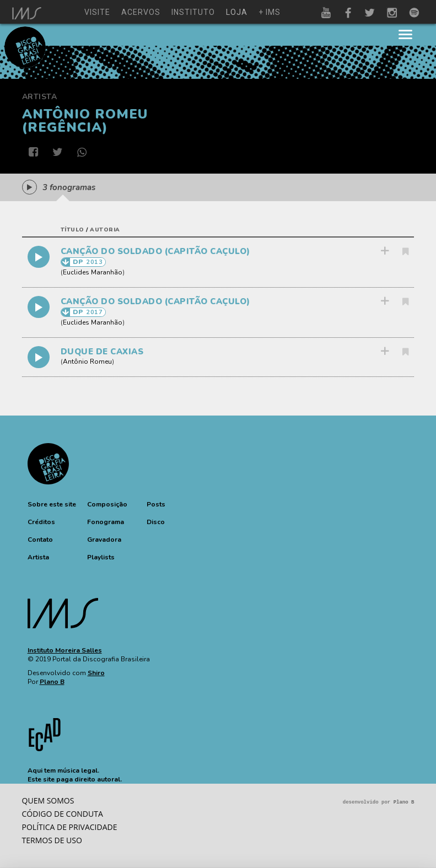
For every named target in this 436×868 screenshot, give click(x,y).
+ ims (270, 12)
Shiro (96, 673)
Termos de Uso (52, 840)
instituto (193, 12)
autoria (105, 230)
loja (237, 12)
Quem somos (48, 800)
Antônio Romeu (87, 362)
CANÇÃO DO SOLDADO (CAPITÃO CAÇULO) (155, 251)
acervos (141, 12)
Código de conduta (63, 814)
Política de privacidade (70, 827)
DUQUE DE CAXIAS (102, 352)
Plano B (52, 682)
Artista (40, 97)
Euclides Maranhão (93, 272)
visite (97, 12)
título (72, 230)
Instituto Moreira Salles (65, 650)
